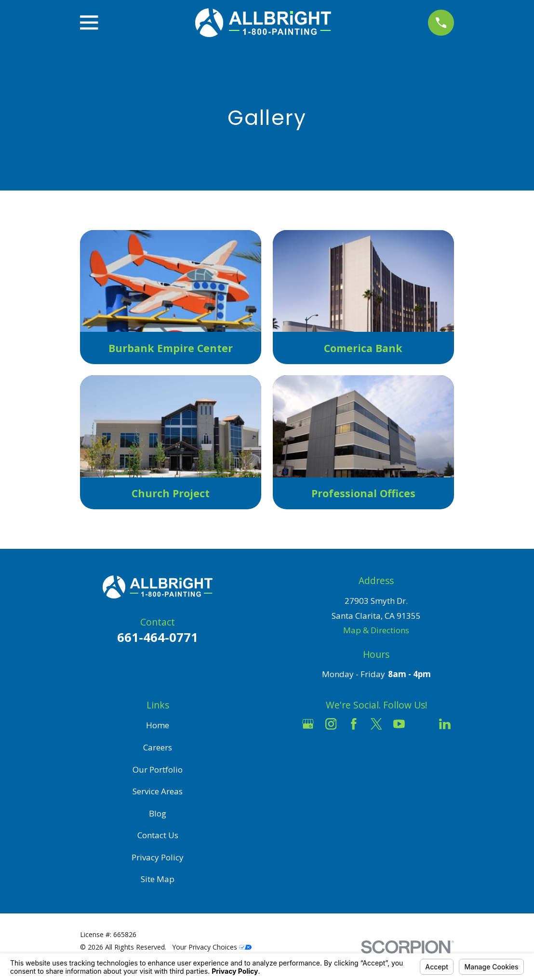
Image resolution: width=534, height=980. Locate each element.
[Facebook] (354, 724)
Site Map (158, 879)
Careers (158, 747)
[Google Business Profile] (308, 724)
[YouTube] (399, 724)
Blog (158, 813)
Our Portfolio (158, 769)
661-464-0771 (158, 637)
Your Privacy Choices (212, 947)
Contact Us (158, 835)
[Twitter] (376, 724)
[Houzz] (422, 724)
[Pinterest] (376, 747)
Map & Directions (376, 630)
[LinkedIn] (445, 724)
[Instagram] (331, 724)
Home (158, 725)
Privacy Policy (158, 857)
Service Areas (158, 791)
